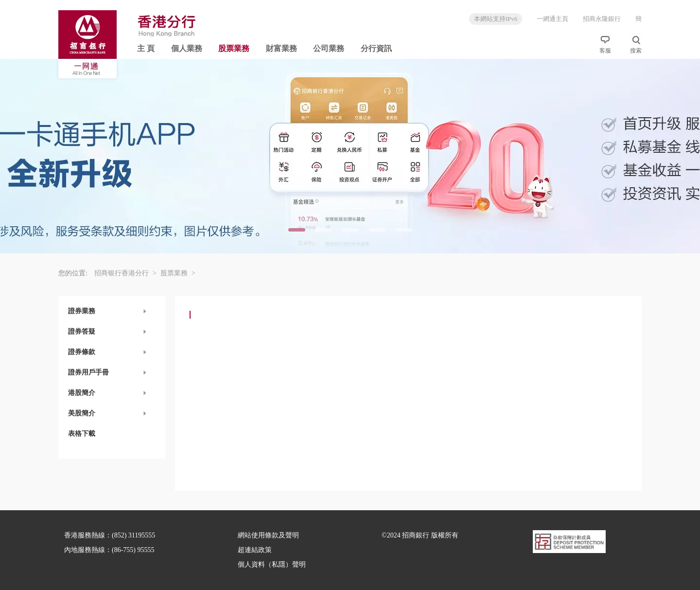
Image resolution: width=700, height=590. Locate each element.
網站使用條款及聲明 (268, 535)
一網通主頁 (552, 19)
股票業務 (234, 48)
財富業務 (281, 48)
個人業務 (187, 48)
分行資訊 (376, 48)
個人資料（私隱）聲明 (272, 564)
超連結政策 (255, 550)
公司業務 (329, 48)
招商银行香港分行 (125, 273)
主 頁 (146, 48)
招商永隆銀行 (602, 19)
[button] (112, 311)
